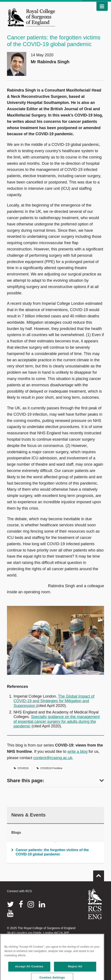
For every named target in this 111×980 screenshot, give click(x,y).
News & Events (29, 815)
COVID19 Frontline (49, 768)
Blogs (16, 832)
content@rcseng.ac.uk (53, 758)
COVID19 (21, 768)
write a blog (77, 752)
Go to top (99, 874)
